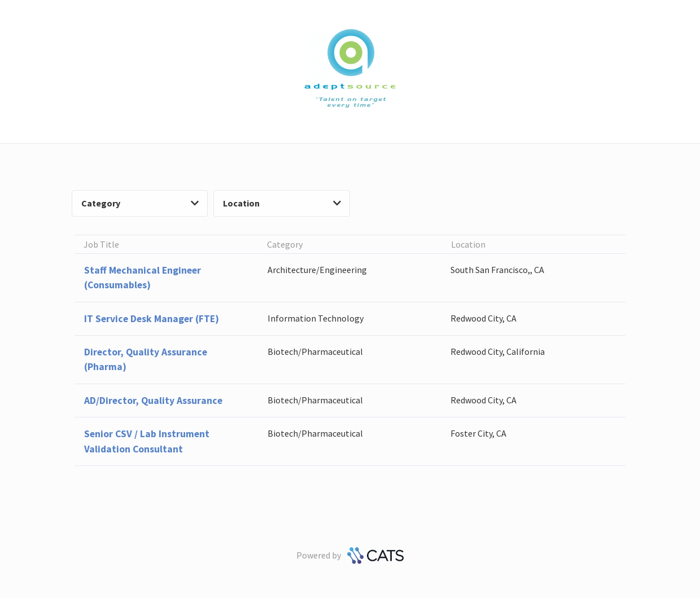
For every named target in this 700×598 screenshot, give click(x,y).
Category (140, 203)
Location (282, 203)
